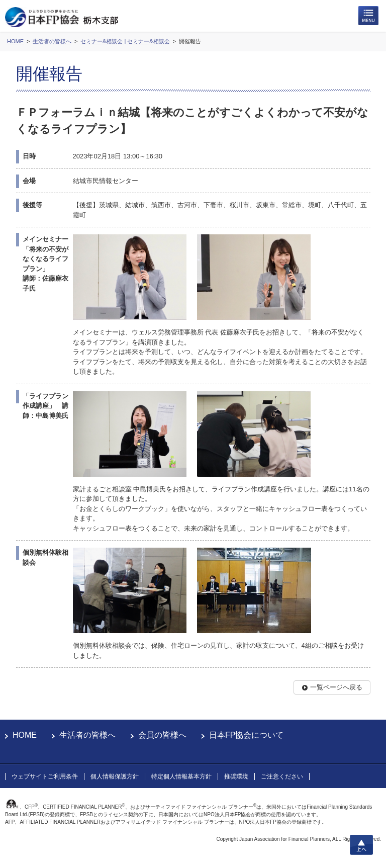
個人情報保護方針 (115, 776)
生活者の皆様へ (87, 735)
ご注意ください (282, 776)
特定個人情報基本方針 (181, 776)
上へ (361, 845)
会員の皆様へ (162, 735)
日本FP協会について (246, 735)
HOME (25, 735)
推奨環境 (236, 776)
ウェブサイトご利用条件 (45, 776)
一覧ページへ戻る (336, 687)
